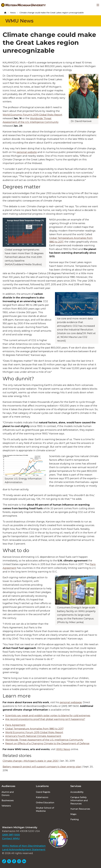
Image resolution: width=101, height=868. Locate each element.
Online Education (45, 803)
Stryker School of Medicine (45, 809)
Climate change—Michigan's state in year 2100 (30, 761)
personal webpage (71, 702)
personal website (27, 152)
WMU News (19, 21)
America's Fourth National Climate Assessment (33, 736)
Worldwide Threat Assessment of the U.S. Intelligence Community (44, 740)
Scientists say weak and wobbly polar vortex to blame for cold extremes (48, 716)
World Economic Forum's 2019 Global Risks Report (32, 115)
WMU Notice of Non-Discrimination (24, 846)
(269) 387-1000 (11, 835)
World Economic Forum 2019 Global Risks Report (34, 732)
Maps (73, 814)
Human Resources (80, 809)
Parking (75, 819)
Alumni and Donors (8, 794)
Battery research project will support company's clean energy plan (42, 767)
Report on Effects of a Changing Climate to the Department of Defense (47, 743)
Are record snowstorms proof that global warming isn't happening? (45, 719)
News (13, 13)
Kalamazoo (42, 797)
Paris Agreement (15, 725)
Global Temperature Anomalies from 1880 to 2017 (34, 729)
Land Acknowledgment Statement (24, 850)
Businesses (8, 800)
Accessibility (77, 792)
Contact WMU (11, 838)
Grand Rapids (43, 792)
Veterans (6, 806)
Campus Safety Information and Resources (79, 800)
